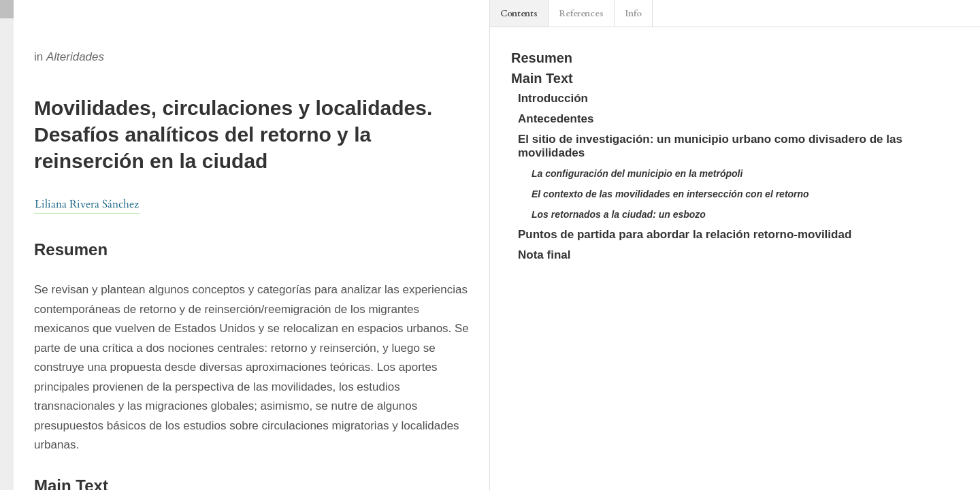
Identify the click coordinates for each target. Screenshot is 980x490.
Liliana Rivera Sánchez (87, 204)
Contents (519, 14)
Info (633, 14)
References (581, 14)
